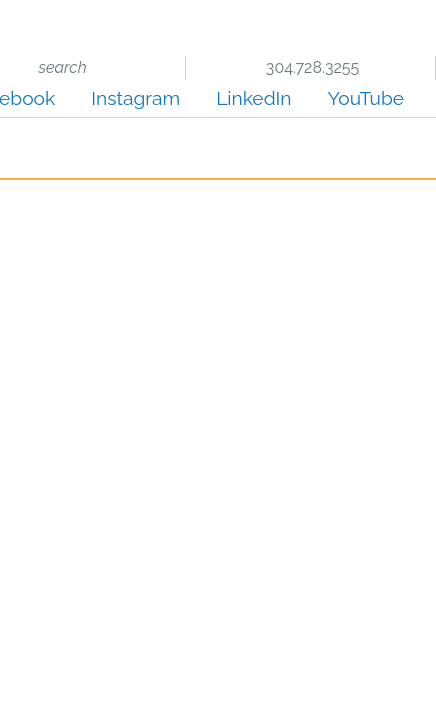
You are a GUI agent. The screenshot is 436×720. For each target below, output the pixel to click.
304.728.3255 (311, 67)
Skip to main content (0, 16)
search (61, 67)
